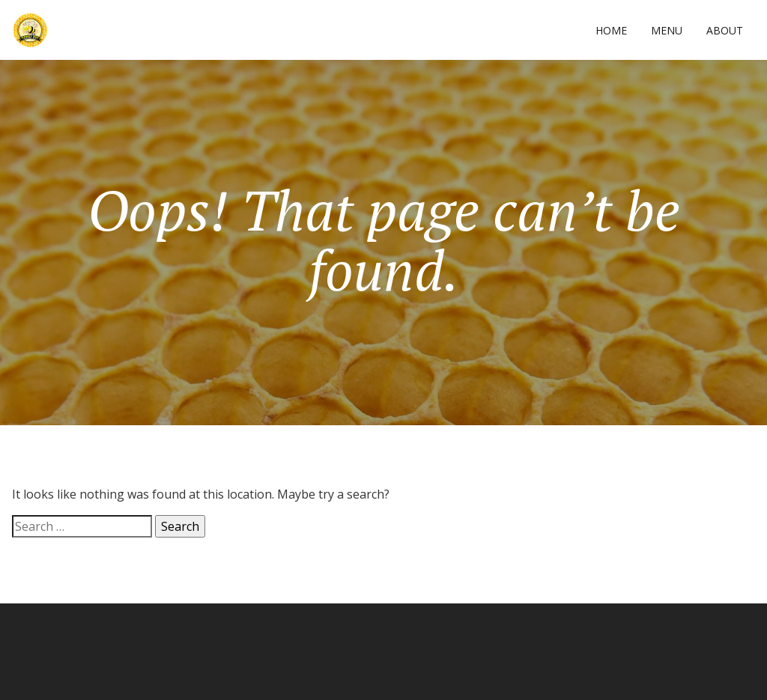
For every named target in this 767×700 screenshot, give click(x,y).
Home (611, 30)
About (725, 30)
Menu (667, 30)
